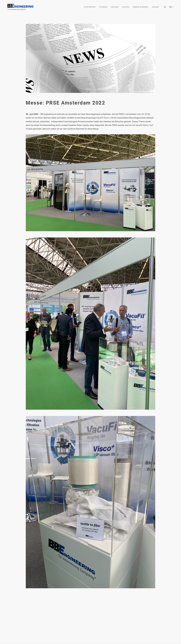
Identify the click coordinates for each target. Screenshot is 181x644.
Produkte (101, 7)
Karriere (123, 7)
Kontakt (153, 7)
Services (112, 7)
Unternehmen (87, 7)
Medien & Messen (138, 7)
